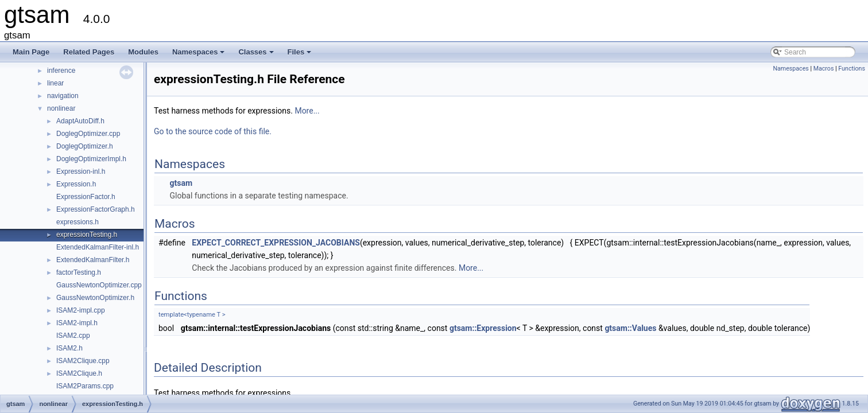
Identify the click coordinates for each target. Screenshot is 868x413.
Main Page (31, 52)
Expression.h (76, 184)
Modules (143, 52)
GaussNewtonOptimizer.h (95, 298)
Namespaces (199, 55)
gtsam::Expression (483, 328)
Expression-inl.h (81, 172)
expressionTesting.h (87, 235)
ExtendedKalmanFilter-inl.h (98, 247)
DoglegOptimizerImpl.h (91, 159)
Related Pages (89, 52)
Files (301, 55)
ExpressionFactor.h (86, 197)
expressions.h (77, 222)
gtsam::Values (630, 328)
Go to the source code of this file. (213, 131)
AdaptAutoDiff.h (80, 121)
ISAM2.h (69, 348)
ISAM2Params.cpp (85, 386)
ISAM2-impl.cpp (81, 310)
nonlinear (61, 108)
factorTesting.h (79, 272)
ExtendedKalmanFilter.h (93, 260)
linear (55, 83)
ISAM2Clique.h (79, 373)
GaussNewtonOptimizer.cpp (99, 285)
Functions (852, 69)
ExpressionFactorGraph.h (96, 209)
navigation (63, 96)
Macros (824, 69)
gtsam (181, 183)
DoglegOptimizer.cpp (88, 134)
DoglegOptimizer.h (85, 146)
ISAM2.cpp (73, 336)
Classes (257, 55)
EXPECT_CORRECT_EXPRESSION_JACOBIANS (276, 243)
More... (307, 111)
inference (61, 71)
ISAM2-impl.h (77, 323)
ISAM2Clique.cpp (83, 361)
